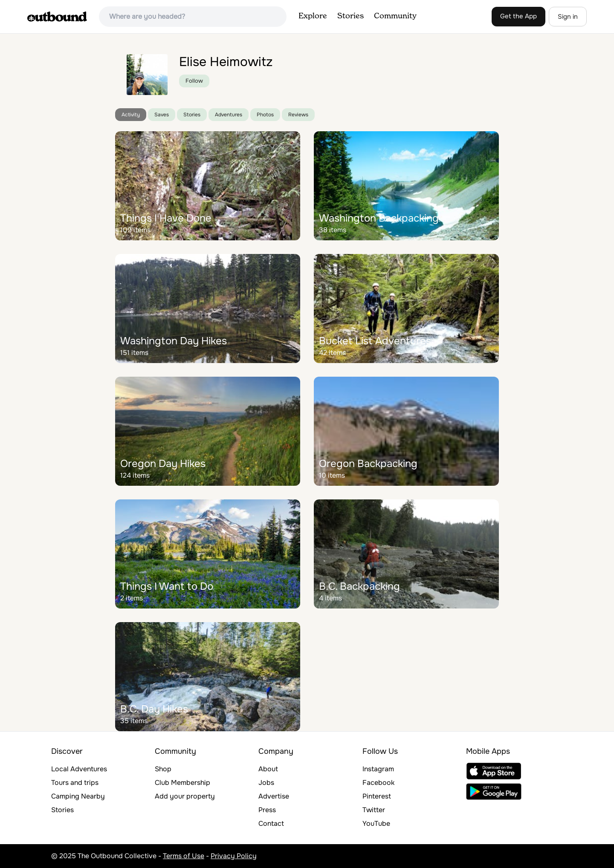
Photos (265, 115)
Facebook (378, 783)
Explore (313, 16)
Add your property (185, 796)
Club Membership (182, 783)
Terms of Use (184, 856)
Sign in (568, 17)
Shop (163, 769)
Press (267, 810)
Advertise (274, 796)
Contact (271, 823)
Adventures (229, 115)
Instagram (378, 769)
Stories (350, 16)
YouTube (376, 823)
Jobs (266, 783)
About (268, 769)
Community (395, 16)
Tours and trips (75, 783)
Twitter (374, 810)
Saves (162, 115)
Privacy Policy (234, 856)
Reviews (298, 115)
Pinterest (377, 796)
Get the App (518, 16)
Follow (194, 81)
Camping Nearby (78, 796)
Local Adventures (79, 769)
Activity (131, 115)
